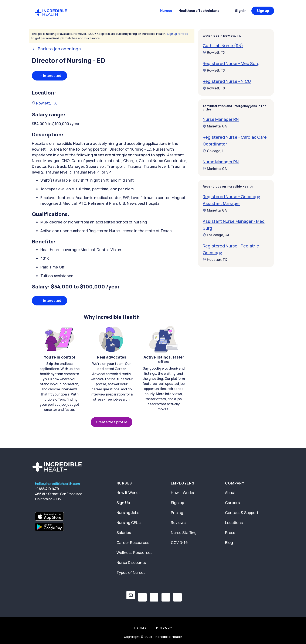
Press (230, 532)
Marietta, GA (215, 126)
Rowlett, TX (44, 103)
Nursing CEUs (128, 523)
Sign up (263, 11)
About (230, 493)
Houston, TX (215, 260)
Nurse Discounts (131, 562)
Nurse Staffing (184, 532)
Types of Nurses (131, 572)
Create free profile (112, 422)
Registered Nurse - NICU (227, 81)
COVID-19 (179, 542)
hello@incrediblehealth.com (57, 484)
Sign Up (123, 503)
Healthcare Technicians (199, 11)
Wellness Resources (134, 552)
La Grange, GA (216, 235)
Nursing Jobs (128, 513)
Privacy (164, 628)
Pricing (177, 513)
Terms (140, 628)
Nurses (166, 11)
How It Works (128, 493)
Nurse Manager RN (221, 119)
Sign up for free (178, 34)
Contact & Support (242, 513)
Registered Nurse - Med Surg (231, 63)
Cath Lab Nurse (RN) (223, 46)
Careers (232, 503)
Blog (229, 542)
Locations (234, 523)
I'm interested (50, 76)
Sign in (241, 11)
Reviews (178, 523)
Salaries (124, 532)
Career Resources (133, 542)
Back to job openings (56, 49)
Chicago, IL (214, 151)
